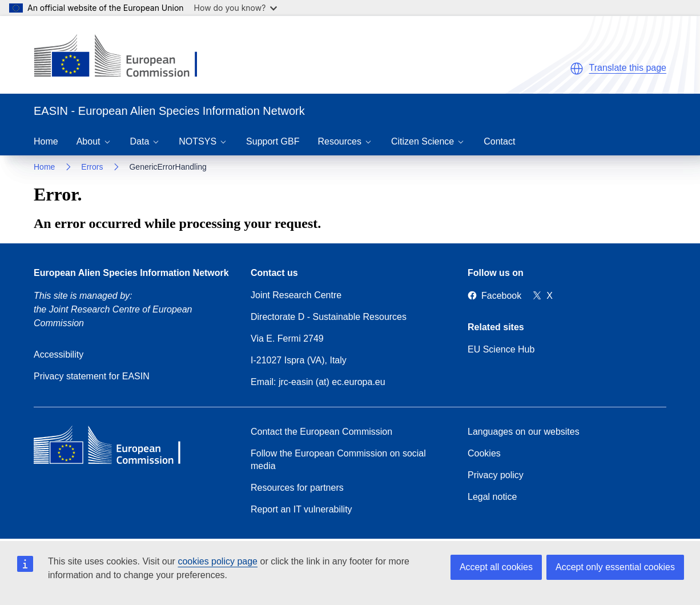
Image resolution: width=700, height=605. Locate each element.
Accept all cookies (496, 567)
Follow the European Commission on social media (338, 460)
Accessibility (59, 354)
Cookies (484, 453)
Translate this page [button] (628, 68)
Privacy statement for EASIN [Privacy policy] (92, 376)
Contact (499, 141)
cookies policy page (218, 561)
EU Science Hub (501, 349)
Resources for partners (297, 488)
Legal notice (492, 497)
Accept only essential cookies (615, 567)
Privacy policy (496, 475)
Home (46, 141)
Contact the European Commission (321, 432)
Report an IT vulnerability (301, 509)
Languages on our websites (524, 432)
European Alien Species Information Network (131, 273)
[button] (577, 69)
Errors (92, 167)
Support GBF (273, 141)
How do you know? (236, 8)
